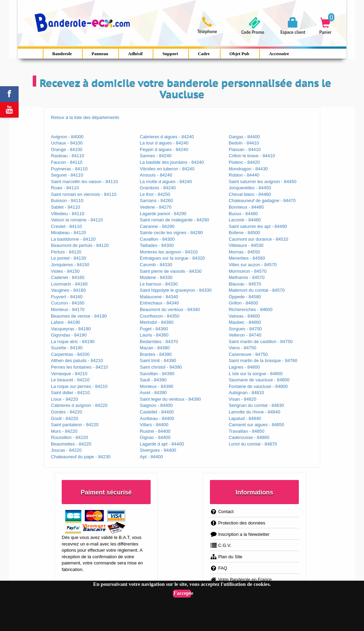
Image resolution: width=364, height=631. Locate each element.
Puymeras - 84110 (69, 169)
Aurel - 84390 (153, 393)
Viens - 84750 (242, 348)
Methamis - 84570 (246, 277)
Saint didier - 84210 (70, 393)
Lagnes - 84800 (244, 367)
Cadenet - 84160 (68, 277)
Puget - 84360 (154, 329)
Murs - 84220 (64, 431)
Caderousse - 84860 (249, 437)
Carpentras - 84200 (70, 354)
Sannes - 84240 (156, 156)
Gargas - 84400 (244, 137)
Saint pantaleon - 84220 (75, 425)
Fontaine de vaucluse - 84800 (258, 386)
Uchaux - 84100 (67, 143)
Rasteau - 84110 (68, 156)
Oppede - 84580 (245, 297)
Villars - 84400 (154, 425)
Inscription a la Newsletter (240, 534)
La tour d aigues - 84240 (164, 143)
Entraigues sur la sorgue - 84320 (173, 258)
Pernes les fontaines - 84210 (80, 367)
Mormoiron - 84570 (247, 271)
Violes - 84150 (65, 271)
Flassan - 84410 (245, 149)
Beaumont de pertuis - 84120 (80, 245)
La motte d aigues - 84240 (166, 182)
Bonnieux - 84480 (246, 207)
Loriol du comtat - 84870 (253, 444)
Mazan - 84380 (155, 348)
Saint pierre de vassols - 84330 (171, 271)
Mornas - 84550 (244, 252)
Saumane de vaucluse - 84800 (259, 380)
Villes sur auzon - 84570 (252, 265)
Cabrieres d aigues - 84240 (167, 137)
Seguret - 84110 (67, 175)
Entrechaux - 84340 (159, 303)
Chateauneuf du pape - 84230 (81, 457)
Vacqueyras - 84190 (71, 329)
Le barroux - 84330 (159, 284)
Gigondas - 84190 (69, 335)
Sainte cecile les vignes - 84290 (171, 233)
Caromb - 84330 (156, 265)
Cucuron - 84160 (68, 303)
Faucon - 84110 (67, 162)
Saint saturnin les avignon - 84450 (262, 182)
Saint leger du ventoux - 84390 (170, 399)
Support (170, 54)
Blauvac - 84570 (245, 284)
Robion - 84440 (244, 175)
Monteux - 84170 (68, 309)
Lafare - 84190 (66, 322)
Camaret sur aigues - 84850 (256, 425)
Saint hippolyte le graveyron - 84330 (176, 290)
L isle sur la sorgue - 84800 (255, 374)
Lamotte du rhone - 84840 (254, 412)
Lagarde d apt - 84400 (162, 444)
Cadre (204, 54)
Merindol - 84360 (157, 322)
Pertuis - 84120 (66, 252)
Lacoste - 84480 (245, 220)
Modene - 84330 (156, 277)
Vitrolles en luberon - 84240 (167, 169)
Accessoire (279, 54)
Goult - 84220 (65, 418)
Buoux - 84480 (243, 214)
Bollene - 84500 (244, 233)
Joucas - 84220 (66, 450)
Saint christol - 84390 (161, 367)
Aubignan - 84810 (246, 393)
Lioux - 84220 (65, 399)
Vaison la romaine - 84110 (77, 220)
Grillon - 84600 (243, 303)
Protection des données (238, 523)
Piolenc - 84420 (244, 162)
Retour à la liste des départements (85, 117)
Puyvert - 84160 (67, 297)
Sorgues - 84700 (245, 329)
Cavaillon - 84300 (157, 239)
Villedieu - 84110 (68, 214)
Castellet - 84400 (157, 412)
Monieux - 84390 (157, 386)
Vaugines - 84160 (68, 290)
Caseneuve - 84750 (248, 354)
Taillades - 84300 (157, 245)
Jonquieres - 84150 (70, 265)
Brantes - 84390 (156, 354)
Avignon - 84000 (67, 137)
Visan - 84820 (242, 399)
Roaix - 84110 (65, 188)
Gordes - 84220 (67, 412)
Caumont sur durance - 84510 (258, 239)
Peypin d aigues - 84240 (164, 149)
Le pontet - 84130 (69, 258)
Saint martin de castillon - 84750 (261, 342)
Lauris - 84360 (154, 335)
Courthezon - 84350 (160, 316)
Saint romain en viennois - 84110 (84, 194)
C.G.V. (221, 545)
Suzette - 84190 (67, 348)
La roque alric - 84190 (73, 342)
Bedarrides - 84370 (159, 342)
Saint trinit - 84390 (158, 360)
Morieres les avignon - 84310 (169, 252)
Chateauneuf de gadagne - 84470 (262, 201)
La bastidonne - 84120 (73, 239)
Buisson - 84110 (67, 201)
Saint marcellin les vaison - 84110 (84, 182)
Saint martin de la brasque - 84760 (263, 360)
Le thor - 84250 (155, 194)
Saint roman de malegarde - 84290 (175, 220)
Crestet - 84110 (67, 226)
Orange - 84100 (67, 149)
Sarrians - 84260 (156, 201)
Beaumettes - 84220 (71, 444)
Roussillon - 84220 (70, 437)
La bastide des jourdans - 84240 (172, 162)
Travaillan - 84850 (246, 431)
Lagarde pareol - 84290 (163, 214)
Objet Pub (239, 54)
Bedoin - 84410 (244, 143)
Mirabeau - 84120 (69, 233)
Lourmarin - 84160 (69, 284)
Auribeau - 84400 (157, 418)
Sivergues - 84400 (158, 450)
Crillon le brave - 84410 (252, 156)
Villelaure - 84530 (246, 245)
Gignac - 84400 (155, 437)
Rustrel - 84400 (155, 431)
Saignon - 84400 (156, 405)
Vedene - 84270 (156, 207)
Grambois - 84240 (158, 188)
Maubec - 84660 (245, 322)
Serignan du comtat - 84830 (256, 405)
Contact (222, 512)
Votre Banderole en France (241, 579)
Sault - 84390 (153, 380)
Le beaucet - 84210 (70, 380)
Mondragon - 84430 (248, 169)
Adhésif (135, 54)
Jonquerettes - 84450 (250, 188)
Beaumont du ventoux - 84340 (170, 309)
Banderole (62, 54)
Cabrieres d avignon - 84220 (79, 405)
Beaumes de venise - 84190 (79, 316)
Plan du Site (226, 557)
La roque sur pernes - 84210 (79, 386)
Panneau (100, 54)
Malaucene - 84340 (159, 297)
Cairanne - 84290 (157, 226)
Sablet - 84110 (66, 207)
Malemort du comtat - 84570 (257, 290)
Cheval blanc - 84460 (250, 194)
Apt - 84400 (151, 457)
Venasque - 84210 (69, 374)
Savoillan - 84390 (157, 374)
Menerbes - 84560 (247, 258)
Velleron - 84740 (245, 335)
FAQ (219, 568)
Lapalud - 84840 (245, 418)
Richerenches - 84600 (250, 309)
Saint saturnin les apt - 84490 (258, 226)
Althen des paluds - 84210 (77, 360)
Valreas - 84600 (244, 316)
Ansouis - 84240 (156, 175)
